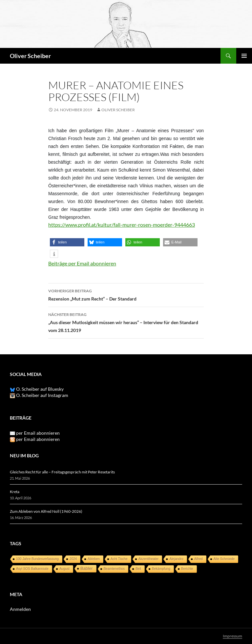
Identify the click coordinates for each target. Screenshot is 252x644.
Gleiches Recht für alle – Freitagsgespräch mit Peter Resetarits (62, 472)
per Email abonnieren (38, 433)
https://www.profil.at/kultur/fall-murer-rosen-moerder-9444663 (122, 225)
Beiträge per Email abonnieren (82, 263)
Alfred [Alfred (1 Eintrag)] (199, 559)
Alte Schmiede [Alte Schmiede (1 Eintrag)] (224, 559)
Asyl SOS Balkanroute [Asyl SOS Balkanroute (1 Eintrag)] (32, 569)
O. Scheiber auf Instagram (39, 395)
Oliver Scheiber (30, 56)
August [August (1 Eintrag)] (64, 569)
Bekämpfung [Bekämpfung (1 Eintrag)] (161, 569)
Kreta (15, 492)
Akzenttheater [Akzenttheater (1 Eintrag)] (149, 559)
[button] (67, 242)
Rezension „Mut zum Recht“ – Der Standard (126, 294)
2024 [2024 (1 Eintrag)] (73, 559)
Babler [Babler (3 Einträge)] (87, 568)
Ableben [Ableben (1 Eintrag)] (94, 559)
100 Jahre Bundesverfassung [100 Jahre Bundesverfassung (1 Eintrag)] (37, 559)
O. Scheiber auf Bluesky (37, 389)
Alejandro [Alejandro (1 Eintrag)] (176, 559)
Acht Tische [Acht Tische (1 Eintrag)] (119, 559)
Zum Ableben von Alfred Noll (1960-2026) (46, 511)
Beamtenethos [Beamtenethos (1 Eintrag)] (114, 569)
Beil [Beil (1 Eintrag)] (138, 569)
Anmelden (20, 609)
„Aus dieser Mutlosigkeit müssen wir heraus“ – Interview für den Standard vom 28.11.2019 (126, 322)
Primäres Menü (244, 56)
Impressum (232, 636)
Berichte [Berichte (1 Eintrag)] (187, 569)
